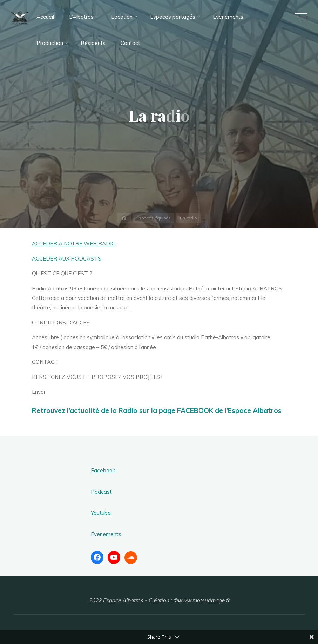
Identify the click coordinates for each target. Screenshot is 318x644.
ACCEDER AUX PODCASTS (67, 259)
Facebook (103, 470)
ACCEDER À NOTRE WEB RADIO (74, 244)
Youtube (101, 513)
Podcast (101, 492)
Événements (106, 534)
